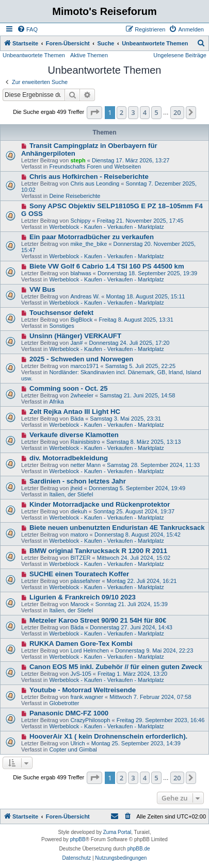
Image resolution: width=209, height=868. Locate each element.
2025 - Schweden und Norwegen (82, 359)
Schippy (80, 221)
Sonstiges (61, 326)
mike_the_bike (89, 244)
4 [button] (145, 112)
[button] (94, 112)
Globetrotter (64, 703)
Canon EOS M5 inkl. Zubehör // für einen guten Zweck (116, 667)
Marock (79, 604)
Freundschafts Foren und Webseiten (95, 166)
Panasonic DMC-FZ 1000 (69, 713)
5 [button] (156, 112)
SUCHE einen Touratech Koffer (79, 574)
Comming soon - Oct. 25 (69, 388)
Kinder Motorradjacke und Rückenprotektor (100, 504)
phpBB (78, 839)
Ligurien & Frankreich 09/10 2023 (83, 597)
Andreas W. (85, 296)
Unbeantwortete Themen (34, 55)
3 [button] (133, 112)
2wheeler (82, 395)
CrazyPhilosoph (90, 720)
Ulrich (77, 743)
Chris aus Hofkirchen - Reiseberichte (89, 177)
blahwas (81, 273)
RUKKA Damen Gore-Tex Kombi (81, 644)
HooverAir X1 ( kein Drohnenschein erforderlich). (108, 736)
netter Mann (85, 465)
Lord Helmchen (90, 650)
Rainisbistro (85, 442)
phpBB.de (139, 849)
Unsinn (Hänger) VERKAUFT (75, 336)
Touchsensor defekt (61, 313)
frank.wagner (87, 697)
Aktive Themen (89, 55)
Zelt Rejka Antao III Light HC (75, 412)
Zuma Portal (117, 832)
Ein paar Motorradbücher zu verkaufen (92, 237)
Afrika (56, 402)
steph (78, 160)
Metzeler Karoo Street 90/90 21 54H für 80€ (98, 620)
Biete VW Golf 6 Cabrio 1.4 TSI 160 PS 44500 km (107, 266)
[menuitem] (27, 29)
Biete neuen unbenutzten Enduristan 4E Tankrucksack (117, 528)
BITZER (80, 558)
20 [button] (177, 112)
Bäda (77, 419)
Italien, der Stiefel (71, 494)
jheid (76, 488)
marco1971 (84, 366)
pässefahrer (85, 581)
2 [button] (122, 112)
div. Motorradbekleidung (69, 458)
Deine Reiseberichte (75, 196)
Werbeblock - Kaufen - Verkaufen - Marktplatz (106, 227)
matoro (79, 535)
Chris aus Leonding (95, 183)
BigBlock (81, 320)
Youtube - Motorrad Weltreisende (83, 690)
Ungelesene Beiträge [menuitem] (180, 55)
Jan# (76, 343)
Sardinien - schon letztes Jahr (78, 481)
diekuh (78, 511)
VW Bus (42, 289)
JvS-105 (81, 674)
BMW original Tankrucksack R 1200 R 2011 (98, 551)
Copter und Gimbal (73, 749)
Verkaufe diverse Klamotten (74, 435)
